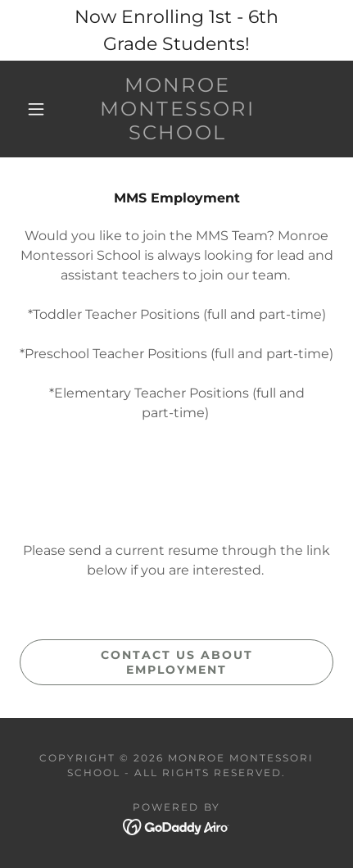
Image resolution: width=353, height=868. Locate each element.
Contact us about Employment (177, 662)
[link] (177, 109)
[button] (36, 109)
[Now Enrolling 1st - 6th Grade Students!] (176, 30)
